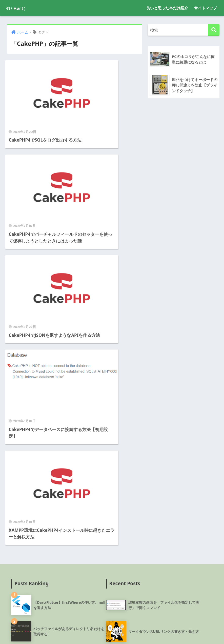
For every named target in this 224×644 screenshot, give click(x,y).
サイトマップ (206, 8)
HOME (112, 622)
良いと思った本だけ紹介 (167, 8)
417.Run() (19, 8)
